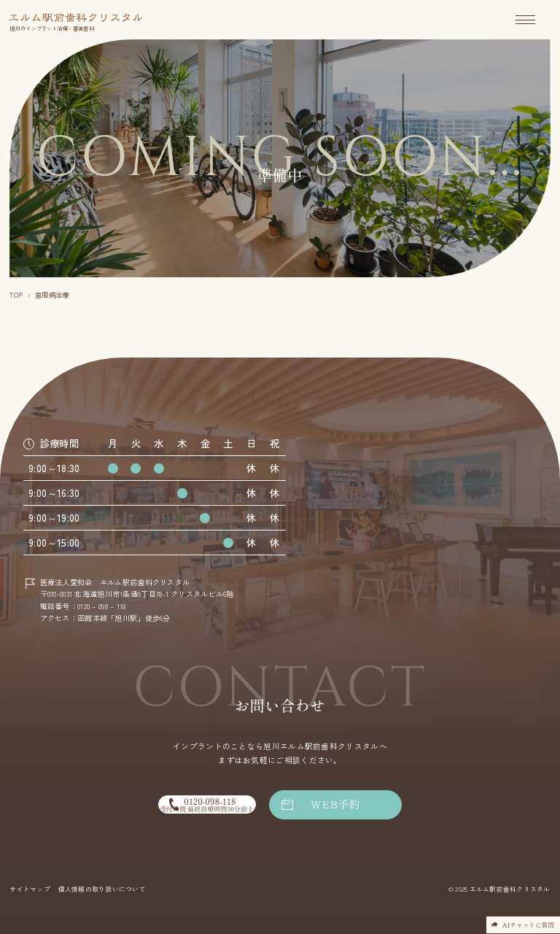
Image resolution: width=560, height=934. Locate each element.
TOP (16, 295)
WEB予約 (349, 804)
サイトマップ (30, 889)
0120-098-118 (201, 804)
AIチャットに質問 (512, 919)
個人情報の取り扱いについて (102, 889)
